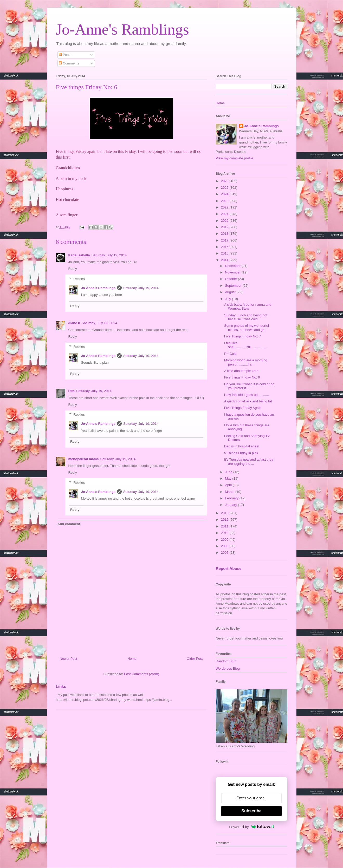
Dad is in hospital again (242, 446)
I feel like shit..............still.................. (246, 345)
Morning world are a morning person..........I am (246, 362)
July (228, 299)
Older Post (195, 659)
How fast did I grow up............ (247, 395)
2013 (225, 513)
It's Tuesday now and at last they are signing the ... (249, 462)
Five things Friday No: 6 (242, 377)
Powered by (251, 827)
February (232, 498)
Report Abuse (229, 568)
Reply (73, 269)
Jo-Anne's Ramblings (122, 29)
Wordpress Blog (228, 668)
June (229, 472)
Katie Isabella (79, 255)
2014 (225, 260)
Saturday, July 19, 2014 (109, 255)
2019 (225, 227)
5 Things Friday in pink (241, 453)
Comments (69, 63)
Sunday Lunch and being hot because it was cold (246, 317)
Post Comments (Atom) (142, 674)
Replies (79, 279)
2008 (225, 546)
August (231, 292)
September (234, 286)
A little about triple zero (241, 371)
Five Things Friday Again (243, 408)
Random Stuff (226, 661)
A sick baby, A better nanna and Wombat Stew (248, 307)
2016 (225, 247)
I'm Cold (230, 354)
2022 (225, 207)
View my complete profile (235, 158)
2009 (225, 540)
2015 (225, 253)
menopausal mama (84, 459)
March (230, 492)
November (233, 272)
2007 (225, 553)
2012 (225, 520)
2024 (225, 194)
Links (61, 686)
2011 (225, 526)
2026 (225, 181)
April (229, 485)
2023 (225, 201)
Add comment (69, 524)
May (229, 478)
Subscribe (251, 811)
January (231, 505)
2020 (225, 221)
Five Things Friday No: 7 (242, 336)
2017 (225, 240)
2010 (225, 533)
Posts (65, 55)
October (231, 279)
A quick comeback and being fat (248, 401)
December (233, 266)
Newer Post (69, 659)
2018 (225, 234)
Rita (72, 391)
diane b (74, 323)
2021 (225, 214)
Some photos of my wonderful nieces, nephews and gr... (247, 328)
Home (132, 659)
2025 (225, 188)
